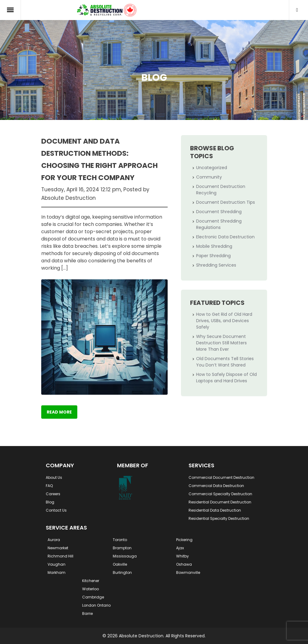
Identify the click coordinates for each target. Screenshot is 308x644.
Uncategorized (212, 168)
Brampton (122, 548)
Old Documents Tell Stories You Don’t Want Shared (225, 362)
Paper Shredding (213, 256)
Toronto (120, 540)
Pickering (184, 540)
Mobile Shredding (214, 246)
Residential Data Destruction (215, 510)
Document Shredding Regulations (219, 224)
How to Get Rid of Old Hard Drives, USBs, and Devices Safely (224, 321)
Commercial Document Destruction (221, 477)
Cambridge (93, 597)
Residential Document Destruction (220, 502)
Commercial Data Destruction (216, 486)
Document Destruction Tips (226, 202)
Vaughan (57, 564)
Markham (57, 572)
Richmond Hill (60, 556)
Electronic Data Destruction (225, 237)
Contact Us (56, 510)
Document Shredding (219, 212)
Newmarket (58, 548)
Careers (53, 494)
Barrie (87, 613)
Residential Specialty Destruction (219, 518)
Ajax (180, 548)
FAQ (49, 486)
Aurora (54, 540)
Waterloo (90, 589)
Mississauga (125, 556)
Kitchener (91, 581)
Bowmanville (188, 572)
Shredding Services (216, 265)
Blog (50, 502)
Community (209, 177)
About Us (54, 477)
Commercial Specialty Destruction (220, 494)
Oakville (120, 564)
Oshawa (184, 564)
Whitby (182, 556)
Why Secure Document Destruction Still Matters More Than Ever (221, 343)
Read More (59, 412)
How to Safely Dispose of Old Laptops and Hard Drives (226, 378)
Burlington (122, 572)
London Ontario (96, 605)
